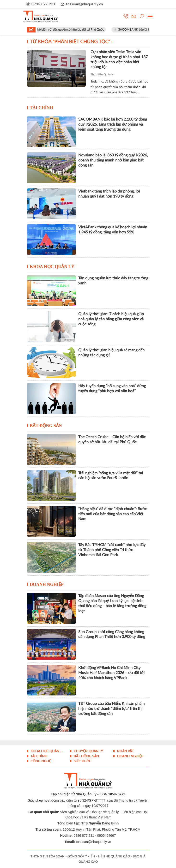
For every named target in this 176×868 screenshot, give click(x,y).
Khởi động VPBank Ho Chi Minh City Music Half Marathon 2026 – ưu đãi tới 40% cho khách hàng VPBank (111, 673)
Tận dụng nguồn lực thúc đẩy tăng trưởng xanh (113, 281)
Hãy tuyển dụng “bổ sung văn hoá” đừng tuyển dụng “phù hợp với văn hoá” (112, 389)
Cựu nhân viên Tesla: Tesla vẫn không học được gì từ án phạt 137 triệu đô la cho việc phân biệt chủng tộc (119, 59)
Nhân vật (125, 751)
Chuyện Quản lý (88, 751)
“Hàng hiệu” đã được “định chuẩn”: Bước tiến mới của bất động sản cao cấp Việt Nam (112, 514)
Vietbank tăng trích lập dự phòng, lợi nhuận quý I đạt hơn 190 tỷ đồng (109, 194)
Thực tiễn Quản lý (102, 74)
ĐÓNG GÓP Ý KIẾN (81, 857)
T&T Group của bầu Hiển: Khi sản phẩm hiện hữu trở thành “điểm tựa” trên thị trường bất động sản (111, 709)
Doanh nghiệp (47, 585)
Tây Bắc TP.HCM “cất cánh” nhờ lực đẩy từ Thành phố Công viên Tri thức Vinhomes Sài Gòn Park (112, 550)
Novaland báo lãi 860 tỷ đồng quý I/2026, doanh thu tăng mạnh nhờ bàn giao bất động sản (113, 160)
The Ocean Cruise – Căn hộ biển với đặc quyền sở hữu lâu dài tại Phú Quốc (60, 30)
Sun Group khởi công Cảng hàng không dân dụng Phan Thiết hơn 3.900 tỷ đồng (112, 634)
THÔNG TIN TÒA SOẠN (48, 857)
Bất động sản (46, 426)
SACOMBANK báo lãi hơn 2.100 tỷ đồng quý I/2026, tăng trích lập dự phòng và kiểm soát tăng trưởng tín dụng (113, 124)
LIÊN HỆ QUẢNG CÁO (114, 857)
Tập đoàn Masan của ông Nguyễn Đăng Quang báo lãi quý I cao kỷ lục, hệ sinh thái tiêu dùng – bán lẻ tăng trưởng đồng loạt (112, 603)
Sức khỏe (82, 761)
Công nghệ (40, 761)
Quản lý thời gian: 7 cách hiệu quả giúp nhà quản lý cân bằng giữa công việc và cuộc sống (111, 319)
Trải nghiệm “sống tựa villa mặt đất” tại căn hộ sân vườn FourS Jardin (111, 476)
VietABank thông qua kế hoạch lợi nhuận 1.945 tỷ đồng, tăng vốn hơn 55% (113, 230)
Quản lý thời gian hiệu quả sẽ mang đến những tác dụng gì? (111, 353)
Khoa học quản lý (52, 267)
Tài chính (42, 108)
